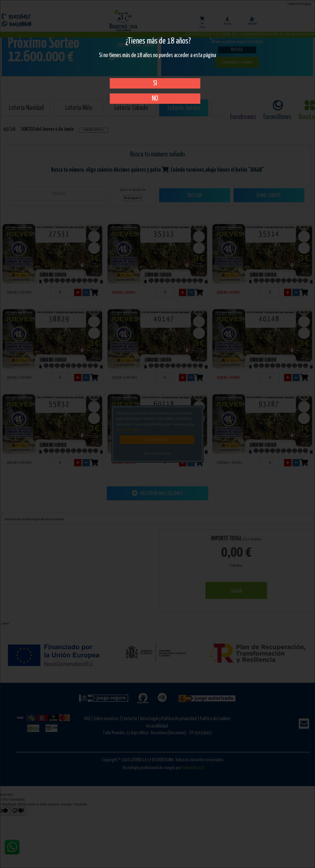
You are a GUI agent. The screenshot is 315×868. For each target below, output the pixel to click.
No (155, 99)
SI (155, 83)
